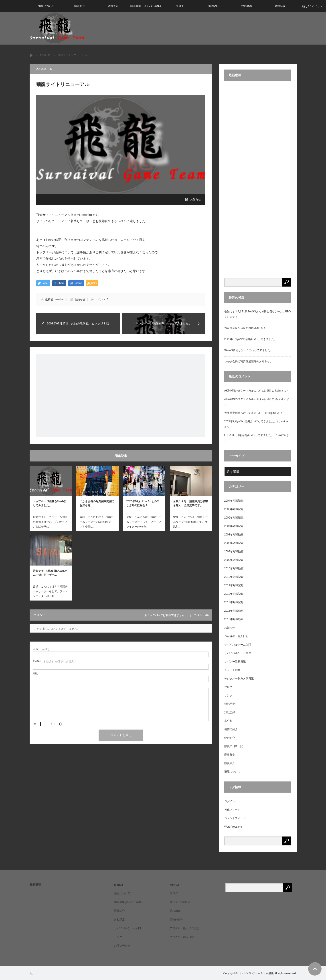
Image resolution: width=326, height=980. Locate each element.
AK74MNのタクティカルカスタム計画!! (248, 391)
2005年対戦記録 (234, 509)
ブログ (180, 6)
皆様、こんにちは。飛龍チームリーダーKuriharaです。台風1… (190, 522)
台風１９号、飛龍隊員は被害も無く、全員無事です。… (190, 503)
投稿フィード (232, 810)
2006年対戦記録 (234, 518)
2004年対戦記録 (234, 501)
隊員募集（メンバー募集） (146, 6)
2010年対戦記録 (234, 577)
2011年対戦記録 (234, 585)
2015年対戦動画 (234, 611)
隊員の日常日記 (234, 746)
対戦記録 (280, 6)
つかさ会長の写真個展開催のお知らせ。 (97, 503)
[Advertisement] (121, 396)
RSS (31, 974)
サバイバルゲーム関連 (238, 653)
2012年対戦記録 (234, 594)
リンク (228, 695)
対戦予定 (113, 6)
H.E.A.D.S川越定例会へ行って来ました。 (249, 435)
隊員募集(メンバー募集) (128, 902)
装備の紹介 (231, 729)
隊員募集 (230, 755)
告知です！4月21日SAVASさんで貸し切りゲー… (50, 573)
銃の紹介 (230, 738)
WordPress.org (233, 827)
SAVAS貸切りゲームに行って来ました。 (249, 350)
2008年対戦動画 (234, 535)
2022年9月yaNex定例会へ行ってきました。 (250, 339)
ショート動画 (232, 670)
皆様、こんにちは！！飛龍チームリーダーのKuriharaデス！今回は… (97, 522)
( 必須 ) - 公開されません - (54, 661)
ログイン (230, 801)
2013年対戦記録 (234, 602)
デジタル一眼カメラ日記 (239, 679)
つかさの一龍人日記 (236, 636)
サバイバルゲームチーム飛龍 (256, 973)
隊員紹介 (80, 6)
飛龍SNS (213, 6)
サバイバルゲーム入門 (238, 645)
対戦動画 (247, 6)
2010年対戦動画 (234, 568)
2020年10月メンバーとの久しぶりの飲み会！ (143, 503)
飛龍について (46, 6)
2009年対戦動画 (234, 552)
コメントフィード (235, 818)
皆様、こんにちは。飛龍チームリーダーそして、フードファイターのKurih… (144, 522)
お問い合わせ (122, 946)
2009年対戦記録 (234, 560)
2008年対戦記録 (234, 543)
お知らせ (196, 199)
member (59, 299)
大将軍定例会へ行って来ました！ (244, 413)
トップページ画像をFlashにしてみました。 (50, 503)
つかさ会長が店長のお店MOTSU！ (245, 328)
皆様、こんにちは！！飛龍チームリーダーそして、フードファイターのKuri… (50, 591)
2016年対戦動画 (234, 619)
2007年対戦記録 (234, 526)
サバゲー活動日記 (235, 662)
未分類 (228, 721)
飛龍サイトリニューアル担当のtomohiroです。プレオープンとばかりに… (50, 522)
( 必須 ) (41, 649)
